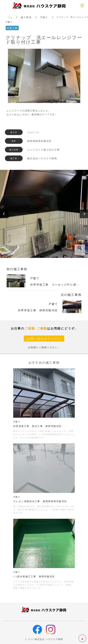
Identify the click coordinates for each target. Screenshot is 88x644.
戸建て (44, 17)
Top (10, 17)
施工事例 (26, 17)
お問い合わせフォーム (44, 339)
